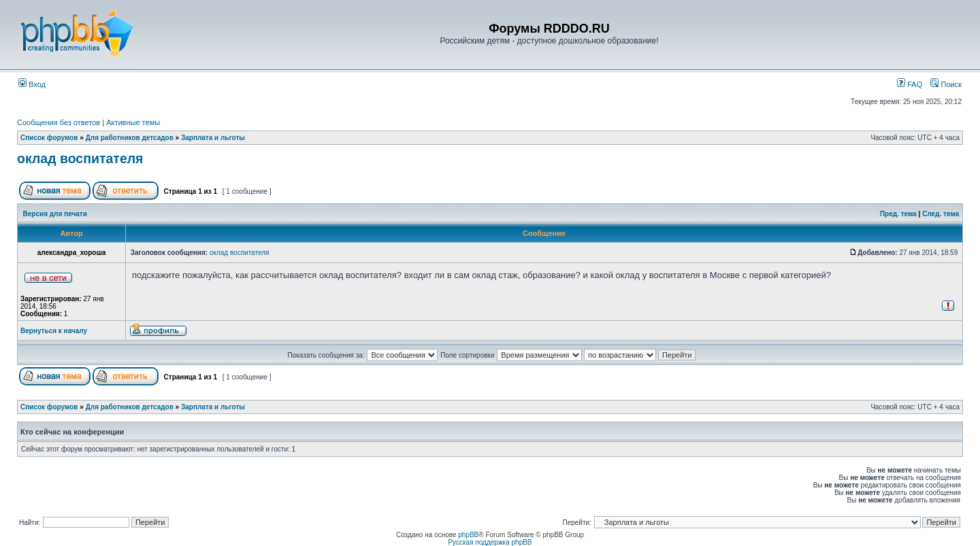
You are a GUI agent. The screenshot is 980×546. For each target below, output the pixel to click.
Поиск (946, 84)
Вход (32, 84)
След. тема (941, 214)
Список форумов (49, 138)
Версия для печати (55, 214)
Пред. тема (898, 214)
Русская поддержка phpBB (490, 542)
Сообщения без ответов (59, 122)
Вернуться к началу (54, 331)
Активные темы (133, 122)
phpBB (468, 535)
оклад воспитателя (80, 158)
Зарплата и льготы (213, 138)
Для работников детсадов (130, 138)
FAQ (910, 84)
